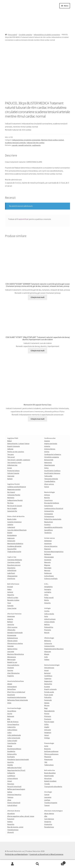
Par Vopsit (11, 492)
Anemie (47, 441)
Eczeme (47, 687)
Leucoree (11, 652)
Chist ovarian (12, 627)
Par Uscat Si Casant (15, 506)
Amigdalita (48, 587)
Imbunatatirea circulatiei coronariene (47, 35)
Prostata (48, 630)
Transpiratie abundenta (53, 787)
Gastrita (11, 762)
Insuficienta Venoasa (52, 473)
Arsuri (46, 670)
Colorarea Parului (14, 495)
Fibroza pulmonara (51, 754)
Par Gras (10, 503)
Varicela (10, 606)
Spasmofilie (12, 549)
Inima (46, 468)
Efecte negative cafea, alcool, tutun (21, 816)
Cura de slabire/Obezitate (17, 530)
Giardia (10, 765)
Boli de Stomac (13, 722)
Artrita (47, 452)
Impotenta (11, 568)
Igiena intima (12, 649)
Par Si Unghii (12, 508)
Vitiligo (47, 738)
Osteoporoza (49, 516)
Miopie (47, 654)
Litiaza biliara (13, 778)
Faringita (48, 589)
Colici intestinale (14, 738)
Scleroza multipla (51, 579)
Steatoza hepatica (14, 795)
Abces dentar (49, 813)
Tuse (9, 603)
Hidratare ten (12, 465)
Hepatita (11, 595)
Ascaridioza (12, 711)
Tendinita (48, 533)
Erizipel (10, 587)
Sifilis (46, 724)
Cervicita (11, 624)
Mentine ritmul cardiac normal (52, 140)
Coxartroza (48, 500)
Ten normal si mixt (14, 463)
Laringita (48, 592)
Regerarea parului (14, 489)
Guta (46, 616)
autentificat (24, 219)
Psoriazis (48, 719)
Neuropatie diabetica (15, 543)
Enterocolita (12, 754)
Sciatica (47, 525)
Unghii (47, 727)
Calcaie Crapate (13, 473)
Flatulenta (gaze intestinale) (18, 759)
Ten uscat (11, 457)
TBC (46, 762)
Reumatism (49, 522)
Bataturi (47, 673)
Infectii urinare (50, 619)
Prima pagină (12, 35)
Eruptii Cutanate (14, 446)
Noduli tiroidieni (50, 781)
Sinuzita (47, 603)
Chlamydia (11, 630)
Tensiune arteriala (51, 479)
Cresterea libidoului (15, 560)
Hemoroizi (48, 463)
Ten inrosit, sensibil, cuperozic (19, 460)
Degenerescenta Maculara (54, 649)
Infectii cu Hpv (13, 598)
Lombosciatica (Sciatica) (54, 508)
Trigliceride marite (14, 552)
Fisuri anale (49, 695)
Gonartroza (49, 506)
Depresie (47, 549)
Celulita (10, 525)
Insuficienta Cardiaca (52, 471)
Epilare (10, 479)
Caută (38, 864)
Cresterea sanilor (14, 562)
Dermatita (48, 684)
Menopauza (12, 657)
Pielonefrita (49, 627)
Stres (9, 703)
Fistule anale (49, 692)
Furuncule (48, 700)
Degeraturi (48, 681)
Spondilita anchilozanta (53, 527)
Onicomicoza (49, 668)
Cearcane (11, 476)
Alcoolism (11, 813)
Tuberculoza (49, 765)
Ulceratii (11, 832)
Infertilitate (12, 570)
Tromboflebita (50, 481)
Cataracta (48, 643)
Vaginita (11, 676)
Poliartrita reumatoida (53, 519)
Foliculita (48, 697)
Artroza (47, 495)
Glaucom (48, 652)
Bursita (47, 498)
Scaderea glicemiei (14, 546)
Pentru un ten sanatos (16, 452)
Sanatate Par (12, 511)
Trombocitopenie (51, 803)
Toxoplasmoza (13, 830)
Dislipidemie (12, 535)
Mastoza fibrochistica (16, 654)
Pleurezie (48, 757)
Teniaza (10, 797)
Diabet (10, 533)
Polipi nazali (49, 598)
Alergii (10, 684)
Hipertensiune (49, 465)
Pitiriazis (48, 716)
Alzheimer (48, 541)
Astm (46, 746)
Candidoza (48, 676)
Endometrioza (13, 638)
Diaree (10, 746)
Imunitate (11, 695)
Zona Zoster (12, 608)
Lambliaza (11, 776)
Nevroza (47, 570)
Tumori (47, 805)
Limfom (47, 800)
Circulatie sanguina (25, 35)
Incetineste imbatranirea (17, 697)
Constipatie (12, 743)
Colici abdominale (14, 735)
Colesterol (11, 527)
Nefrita (47, 624)
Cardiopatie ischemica (53, 454)
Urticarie (48, 730)
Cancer (47, 795)
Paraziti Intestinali (14, 787)
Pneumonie (48, 759)
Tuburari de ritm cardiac (35, 143)
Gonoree (10, 646)
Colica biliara (12, 730)
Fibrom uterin (12, 641)
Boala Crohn (12, 519)
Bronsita (47, 749)
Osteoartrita (49, 511)
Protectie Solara (13, 471)
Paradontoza (49, 827)
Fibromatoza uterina (15, 643)
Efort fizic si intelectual (16, 692)
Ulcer (9, 800)
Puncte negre (49, 722)
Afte (46, 816)
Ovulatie (11, 668)
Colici (9, 733)
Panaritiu (11, 824)
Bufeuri (10, 622)
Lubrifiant (11, 573)
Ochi (46, 657)
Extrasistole (49, 460)
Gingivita (48, 822)
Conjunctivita (49, 646)
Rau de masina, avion (15, 827)
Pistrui (47, 714)
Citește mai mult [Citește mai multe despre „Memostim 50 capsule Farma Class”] (38, 419)
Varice (47, 487)
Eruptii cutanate (50, 689)
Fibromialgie (49, 557)
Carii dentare (49, 819)
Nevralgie (48, 568)
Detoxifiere (12, 689)
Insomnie (48, 560)
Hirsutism (48, 778)
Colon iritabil (12, 741)
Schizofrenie (49, 576)
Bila (9, 719)
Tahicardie (48, 476)
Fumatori (11, 819)
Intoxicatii (11, 541)
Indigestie (11, 773)
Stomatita (48, 824)
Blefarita (48, 641)
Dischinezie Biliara (14, 749)
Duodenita (11, 751)
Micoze (47, 705)
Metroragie (11, 660)
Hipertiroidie (49, 776)
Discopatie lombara (52, 503)
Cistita (47, 611)
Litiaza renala (49, 622)
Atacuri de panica (51, 546)
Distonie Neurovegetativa (54, 552)
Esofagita (11, 757)
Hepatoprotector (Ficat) (16, 770)
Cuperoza (48, 678)
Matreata (11, 498)
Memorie (47, 562)
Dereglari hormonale (15, 633)
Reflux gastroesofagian (16, 789)
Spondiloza (48, 530)
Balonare (11, 716)
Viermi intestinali (14, 803)
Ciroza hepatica (13, 724)
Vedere (47, 660)
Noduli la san (12, 662)
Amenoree (11, 616)
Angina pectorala (51, 444)
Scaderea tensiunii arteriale (15, 143)
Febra (9, 589)
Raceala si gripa (13, 600)
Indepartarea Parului (15, 500)
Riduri (10, 441)
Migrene (47, 565)
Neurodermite (49, 711)
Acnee (10, 468)
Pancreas (11, 784)
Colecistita (11, 727)
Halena (10, 822)
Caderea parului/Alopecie (17, 487)
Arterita (47, 446)
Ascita (10, 714)
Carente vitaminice (14, 522)
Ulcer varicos (49, 484)
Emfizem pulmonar (51, 751)
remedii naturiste (25, 145)
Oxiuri (10, 781)
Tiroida (47, 784)
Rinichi (47, 633)
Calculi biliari (12, 805)
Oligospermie (12, 576)
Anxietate (48, 543)
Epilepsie (48, 554)
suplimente (36, 145)
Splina (10, 792)
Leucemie (48, 797)
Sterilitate (11, 579)
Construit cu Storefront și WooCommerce (46, 854)
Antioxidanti (12, 687)
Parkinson (48, 573)
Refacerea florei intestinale (18, 700)
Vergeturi (48, 733)
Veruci (47, 735)
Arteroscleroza (50, 449)
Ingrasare (11, 538)
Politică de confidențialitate (16, 854)
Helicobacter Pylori (14, 768)
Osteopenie (49, 514)
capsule (15, 145)
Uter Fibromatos (13, 673)
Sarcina (10, 670)
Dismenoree (12, 635)
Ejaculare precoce (14, 565)
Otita (46, 595)
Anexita (10, 619)
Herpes (47, 703)
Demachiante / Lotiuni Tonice (18, 444)
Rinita (47, 600)
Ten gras (11, 454)
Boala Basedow (50, 773)
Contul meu (13, 864)
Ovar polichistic (13, 665)
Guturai (10, 592)
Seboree (10, 449)
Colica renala (49, 614)
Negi (46, 708)
